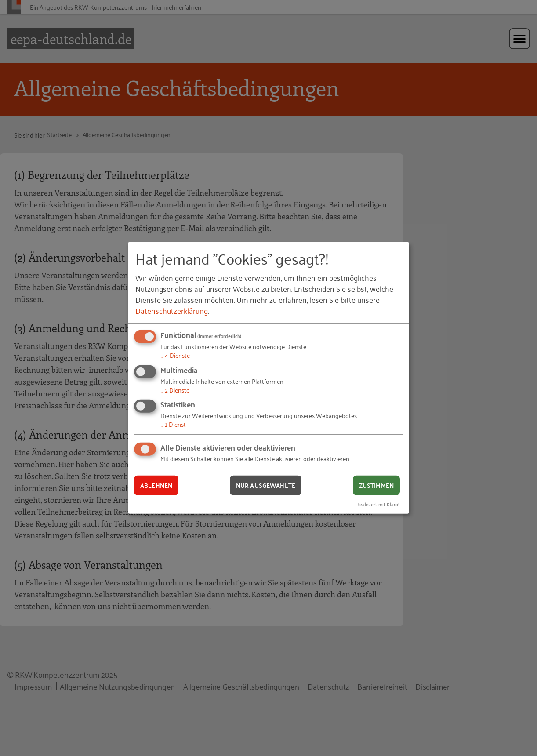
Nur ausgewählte (266, 485)
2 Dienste (175, 390)
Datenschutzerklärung (172, 310)
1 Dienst (173, 424)
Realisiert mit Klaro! (378, 503)
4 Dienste (175, 355)
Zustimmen (376, 485)
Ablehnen (156, 485)
